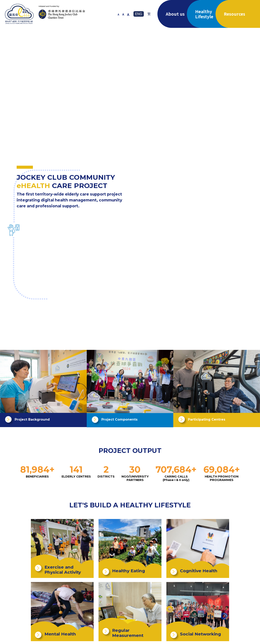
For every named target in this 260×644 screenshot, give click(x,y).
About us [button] (175, 14)
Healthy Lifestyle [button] (204, 14)
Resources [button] (235, 14)
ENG (139, 14)
